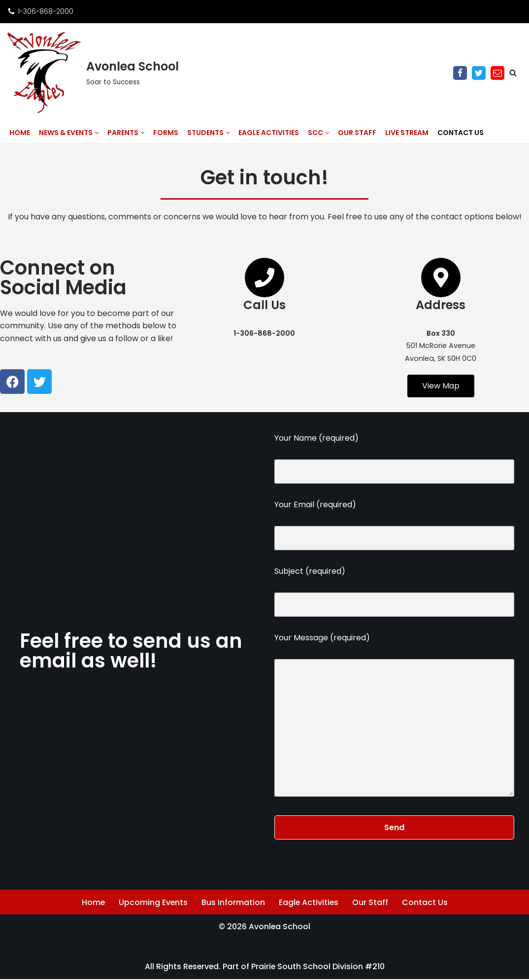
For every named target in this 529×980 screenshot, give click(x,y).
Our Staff (357, 133)
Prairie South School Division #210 (319, 967)
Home (20, 133)
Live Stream (407, 133)
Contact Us (461, 133)
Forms (166, 133)
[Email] (497, 73)
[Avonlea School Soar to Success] (93, 73)
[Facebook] (460, 73)
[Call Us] (264, 278)
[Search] (513, 73)
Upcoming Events (153, 903)
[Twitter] (479, 73)
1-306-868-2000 (46, 11)
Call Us (264, 305)
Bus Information (233, 903)
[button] (97, 133)
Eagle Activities (269, 133)
